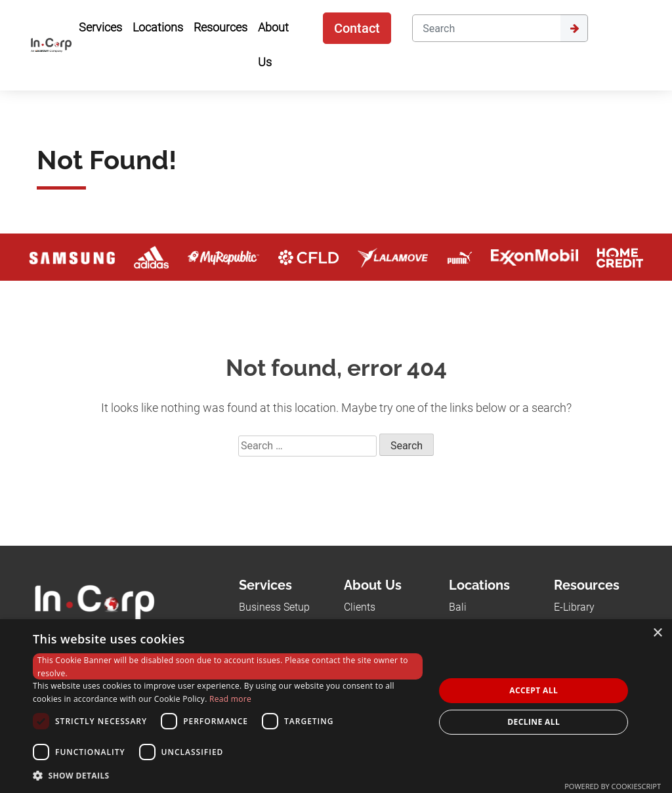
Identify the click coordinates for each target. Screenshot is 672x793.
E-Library (574, 607)
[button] (228, 775)
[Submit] (574, 28)
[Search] (486, 28)
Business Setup (274, 607)
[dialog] (336, 706)
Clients (360, 607)
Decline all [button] (534, 722)
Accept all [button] (534, 690)
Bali (458, 607)
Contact (357, 28)
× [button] (657, 633)
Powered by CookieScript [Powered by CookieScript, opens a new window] (613, 786)
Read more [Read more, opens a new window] (230, 699)
